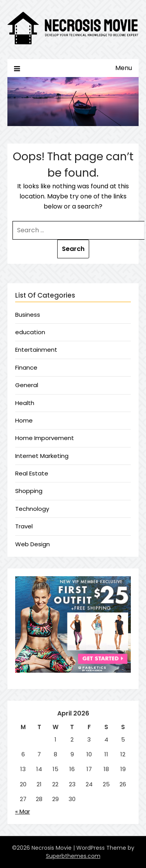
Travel (24, 526)
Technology (32, 509)
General (27, 385)
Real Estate (32, 473)
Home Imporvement (45, 438)
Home (24, 420)
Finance (26, 367)
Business (28, 315)
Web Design (33, 544)
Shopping (29, 491)
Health (25, 403)
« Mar (23, 811)
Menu (124, 68)
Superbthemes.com (73, 856)
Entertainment (36, 350)
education (30, 332)
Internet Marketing (42, 456)
